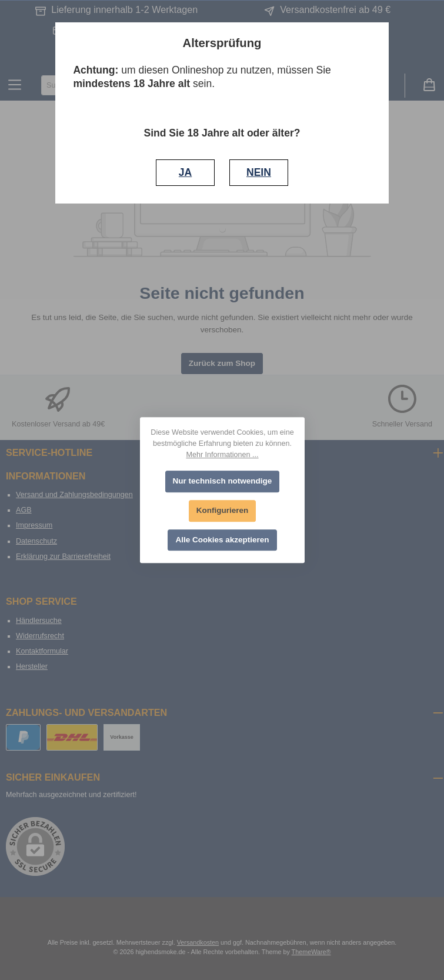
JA (185, 172)
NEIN (259, 172)
